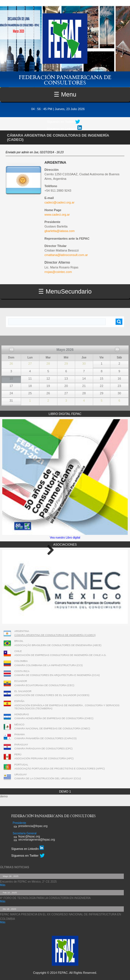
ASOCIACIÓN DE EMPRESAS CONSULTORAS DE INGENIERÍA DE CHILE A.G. (60, 655)
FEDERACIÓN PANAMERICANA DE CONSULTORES (65, 80)
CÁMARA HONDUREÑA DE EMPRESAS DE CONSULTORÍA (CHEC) (54, 718)
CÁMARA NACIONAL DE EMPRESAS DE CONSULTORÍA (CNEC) (52, 729)
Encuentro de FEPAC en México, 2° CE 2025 (28, 882)
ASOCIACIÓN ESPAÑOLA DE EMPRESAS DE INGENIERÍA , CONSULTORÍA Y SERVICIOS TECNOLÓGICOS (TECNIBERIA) (67, 707)
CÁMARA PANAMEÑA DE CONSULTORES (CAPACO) (45, 738)
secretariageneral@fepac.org (37, 840)
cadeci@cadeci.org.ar (60, 202)
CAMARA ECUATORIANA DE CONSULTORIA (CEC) (44, 685)
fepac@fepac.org (29, 836)
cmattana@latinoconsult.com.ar (66, 255)
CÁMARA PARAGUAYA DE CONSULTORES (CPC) (43, 749)
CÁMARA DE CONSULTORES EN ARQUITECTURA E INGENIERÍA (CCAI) (57, 675)
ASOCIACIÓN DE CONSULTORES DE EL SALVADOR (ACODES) (52, 695)
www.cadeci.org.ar (57, 215)
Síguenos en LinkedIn (64, 128)
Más (3, 885)
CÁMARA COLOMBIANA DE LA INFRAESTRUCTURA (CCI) (49, 665)
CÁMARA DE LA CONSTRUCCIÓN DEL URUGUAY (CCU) (48, 778)
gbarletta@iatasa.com (60, 231)
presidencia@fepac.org (33, 826)
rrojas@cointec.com (58, 272)
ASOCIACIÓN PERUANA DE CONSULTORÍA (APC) (44, 758)
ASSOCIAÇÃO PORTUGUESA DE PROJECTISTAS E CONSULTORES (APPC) (60, 769)
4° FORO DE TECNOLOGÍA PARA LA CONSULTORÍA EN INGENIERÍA (45, 898)
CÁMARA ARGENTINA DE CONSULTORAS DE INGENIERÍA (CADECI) (55, 635)
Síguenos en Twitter (60, 122)
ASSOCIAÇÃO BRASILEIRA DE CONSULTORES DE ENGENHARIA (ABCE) (58, 645)
